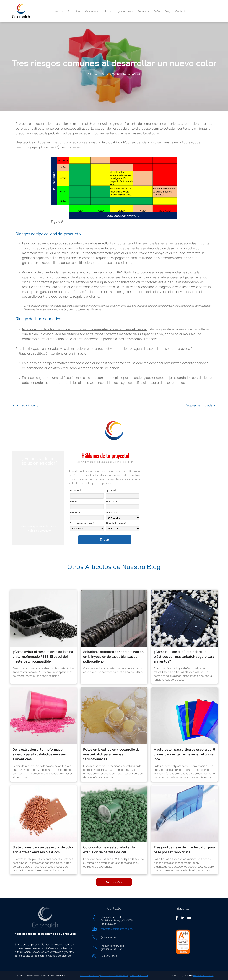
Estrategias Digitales (203, 975)
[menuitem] (57, 11)
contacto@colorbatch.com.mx (117, 929)
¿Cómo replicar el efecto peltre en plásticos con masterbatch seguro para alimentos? (184, 656)
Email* (74, 502)
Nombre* (76, 491)
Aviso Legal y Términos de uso (114, 975)
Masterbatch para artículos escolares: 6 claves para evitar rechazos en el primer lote (184, 754)
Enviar (105, 540)
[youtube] (189, 918)
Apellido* (111, 491)
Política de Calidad (139, 975)
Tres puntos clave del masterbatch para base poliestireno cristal (184, 850)
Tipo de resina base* (82, 523)
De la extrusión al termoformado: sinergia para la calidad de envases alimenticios (39, 754)
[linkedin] (183, 918)
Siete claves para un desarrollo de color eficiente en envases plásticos (43, 850)
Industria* (111, 512)
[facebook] (177, 918)
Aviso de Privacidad (90, 975)
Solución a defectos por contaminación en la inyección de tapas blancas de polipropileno (113, 656)
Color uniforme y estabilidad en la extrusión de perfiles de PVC (109, 850)
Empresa (75, 512)
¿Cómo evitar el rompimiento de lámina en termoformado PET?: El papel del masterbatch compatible (43, 656)
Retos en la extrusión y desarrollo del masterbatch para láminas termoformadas (112, 754)
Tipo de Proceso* (116, 523)
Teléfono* (112, 502)
